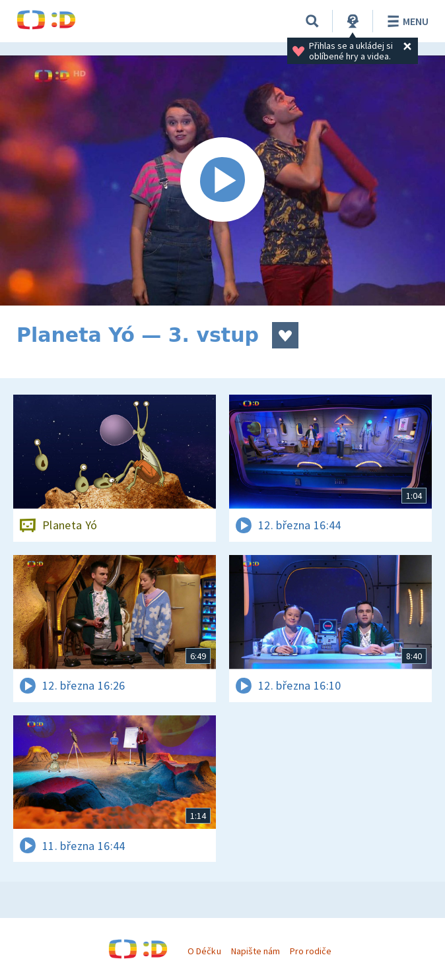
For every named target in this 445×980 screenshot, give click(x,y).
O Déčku (204, 951)
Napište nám (256, 951)
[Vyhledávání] (312, 21)
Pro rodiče (311, 951)
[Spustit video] (222, 180)
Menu (406, 21)
